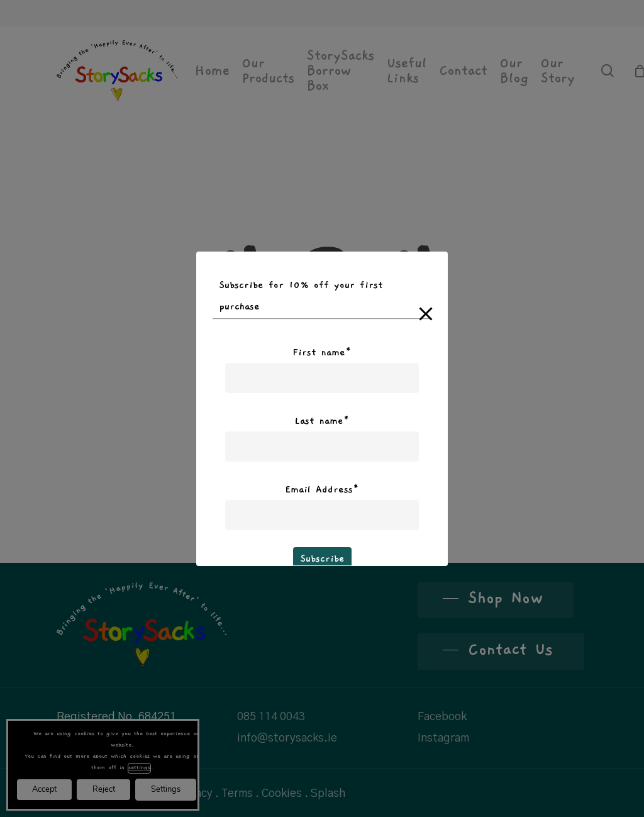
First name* (322, 352)
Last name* (322, 421)
